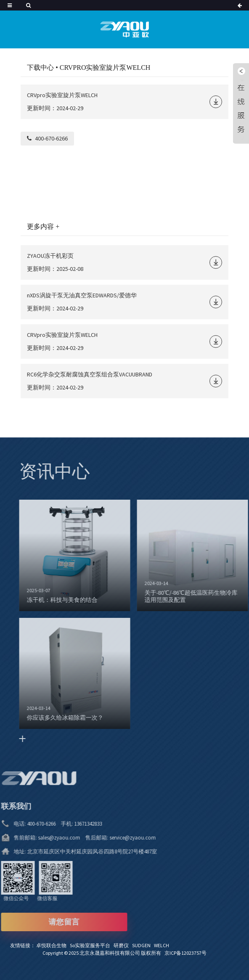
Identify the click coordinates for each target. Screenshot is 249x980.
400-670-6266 (51, 138)
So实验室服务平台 (92, 945)
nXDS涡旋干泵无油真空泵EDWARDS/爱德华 (82, 295)
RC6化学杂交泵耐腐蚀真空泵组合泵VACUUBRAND (90, 374)
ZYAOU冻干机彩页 (50, 256)
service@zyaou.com (118, 838)
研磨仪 (123, 945)
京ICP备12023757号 (185, 953)
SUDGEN (143, 945)
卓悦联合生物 (53, 945)
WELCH (163, 945)
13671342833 (73, 824)
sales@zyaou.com (46, 838)
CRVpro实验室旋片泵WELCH (62, 95)
